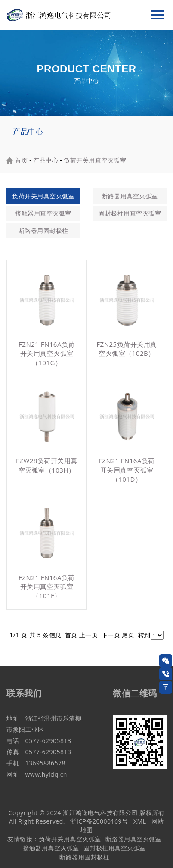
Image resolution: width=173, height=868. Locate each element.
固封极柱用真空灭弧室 (130, 213)
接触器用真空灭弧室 (43, 213)
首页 (21, 160)
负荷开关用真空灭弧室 (95, 160)
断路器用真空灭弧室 (130, 196)
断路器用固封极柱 (43, 230)
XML (140, 821)
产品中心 (28, 131)
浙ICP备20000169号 (99, 821)
